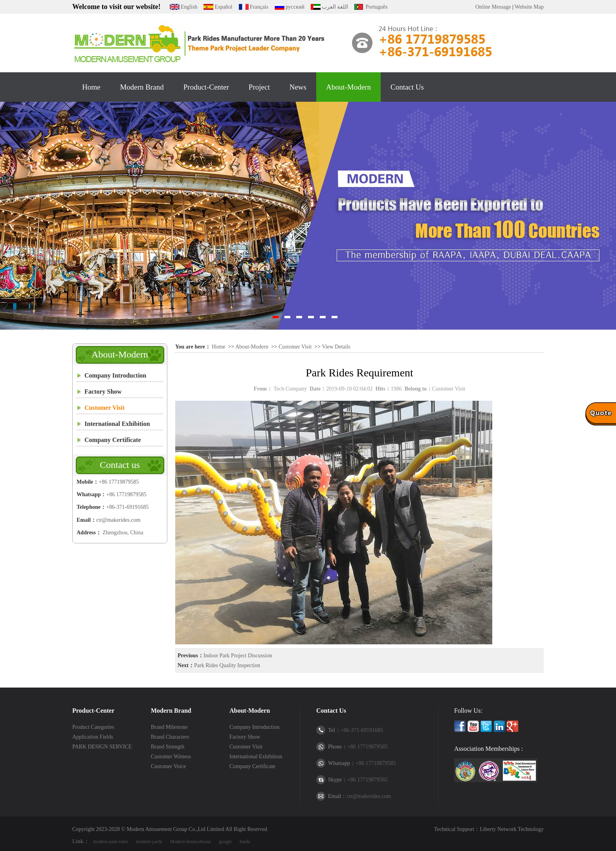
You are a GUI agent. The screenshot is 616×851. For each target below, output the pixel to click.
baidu (245, 842)
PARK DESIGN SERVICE (102, 747)
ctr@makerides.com (118, 520)
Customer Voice (168, 766)
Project (259, 87)
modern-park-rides (111, 842)
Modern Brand (142, 87)
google (225, 842)
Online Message (493, 7)
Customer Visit (104, 408)
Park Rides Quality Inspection (227, 665)
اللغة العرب (335, 7)
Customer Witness (171, 757)
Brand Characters (170, 737)
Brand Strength (168, 747)
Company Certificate (113, 440)
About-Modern (348, 87)
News (298, 87)
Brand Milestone (169, 727)
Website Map (529, 7)
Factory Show (103, 392)
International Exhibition (117, 424)
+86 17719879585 (119, 482)
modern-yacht (149, 842)
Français (259, 7)
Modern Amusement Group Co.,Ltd (166, 829)
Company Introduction (115, 375)
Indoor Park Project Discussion (238, 656)
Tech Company (290, 389)
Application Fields (93, 737)
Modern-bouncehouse (191, 842)
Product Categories (93, 727)
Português (376, 7)
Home (91, 87)
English (189, 7)
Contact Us (407, 87)
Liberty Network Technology (512, 829)
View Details (336, 347)
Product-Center (206, 87)
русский (295, 7)
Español (223, 7)
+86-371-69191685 (127, 507)
